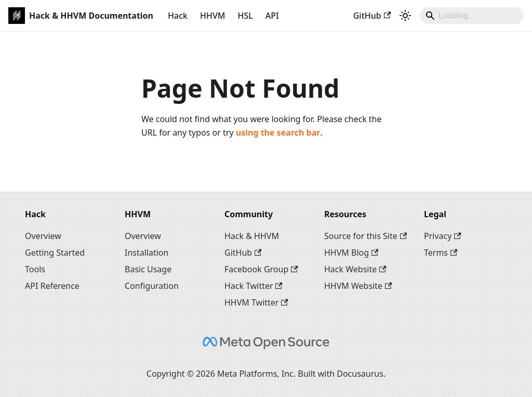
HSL (245, 16)
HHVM (212, 16)
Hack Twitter (254, 286)
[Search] (472, 16)
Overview (43, 236)
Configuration (152, 286)
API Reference (52, 286)
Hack (178, 16)
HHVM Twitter (256, 302)
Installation (147, 253)
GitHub (372, 16)
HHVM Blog (351, 253)
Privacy (443, 236)
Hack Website (355, 269)
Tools (35, 269)
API (272, 16)
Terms (441, 253)
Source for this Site (365, 236)
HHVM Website (358, 286)
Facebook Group (261, 269)
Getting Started (55, 253)
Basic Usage (148, 269)
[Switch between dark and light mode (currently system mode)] (405, 16)
